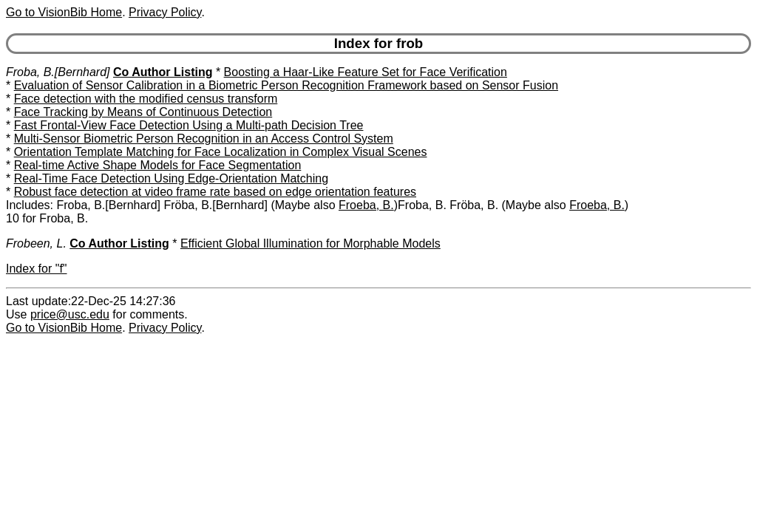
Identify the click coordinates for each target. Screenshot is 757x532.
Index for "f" (37, 269)
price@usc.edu (70, 314)
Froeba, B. (366, 205)
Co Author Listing (163, 72)
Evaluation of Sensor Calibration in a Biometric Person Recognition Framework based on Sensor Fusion (286, 85)
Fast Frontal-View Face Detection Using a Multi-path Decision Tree (189, 125)
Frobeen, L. (36, 243)
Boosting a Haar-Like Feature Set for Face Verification (366, 72)
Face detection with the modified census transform (146, 99)
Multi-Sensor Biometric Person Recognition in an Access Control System (204, 139)
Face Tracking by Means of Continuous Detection (143, 112)
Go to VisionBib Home (64, 12)
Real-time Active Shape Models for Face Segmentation (158, 165)
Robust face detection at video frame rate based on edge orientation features (215, 192)
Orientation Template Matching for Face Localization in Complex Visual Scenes (221, 152)
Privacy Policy (165, 12)
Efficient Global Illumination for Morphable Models (310, 243)
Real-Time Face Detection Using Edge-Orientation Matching (171, 178)
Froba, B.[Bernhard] (58, 72)
